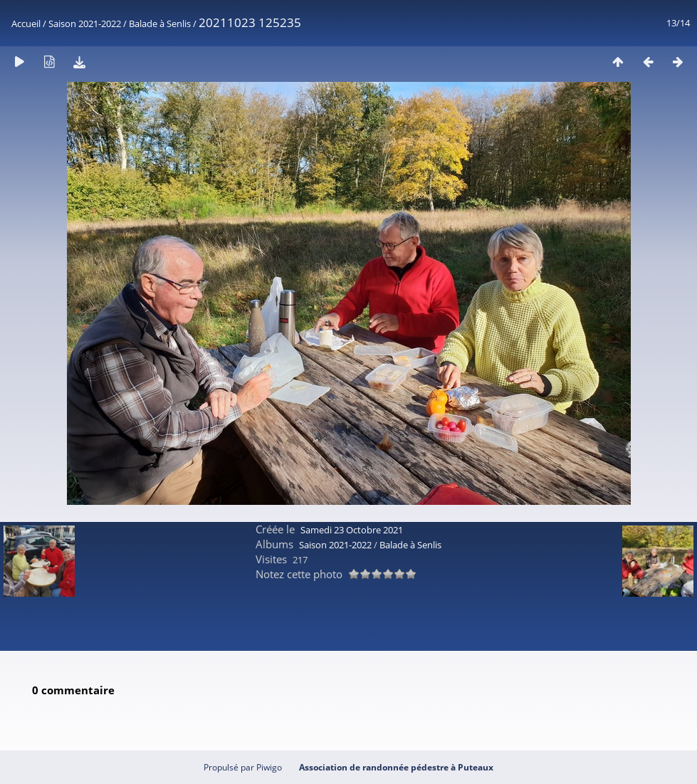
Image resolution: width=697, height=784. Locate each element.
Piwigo (269, 767)
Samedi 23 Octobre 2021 (352, 530)
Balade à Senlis (160, 23)
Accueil (26, 23)
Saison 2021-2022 (85, 23)
